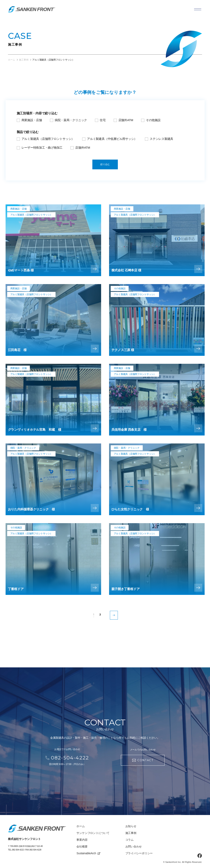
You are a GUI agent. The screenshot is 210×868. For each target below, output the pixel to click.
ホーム (81, 826)
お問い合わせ (134, 846)
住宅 (103, 120)
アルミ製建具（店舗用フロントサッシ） (48, 139)
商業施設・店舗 (32, 120)
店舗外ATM (126, 120)
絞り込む (105, 164)
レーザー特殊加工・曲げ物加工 (42, 148)
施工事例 (131, 833)
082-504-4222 (18, 850)
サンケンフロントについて (93, 833)
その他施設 (153, 120)
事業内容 (82, 840)
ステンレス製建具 (161, 139)
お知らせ (131, 826)
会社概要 (82, 846)
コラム (129, 840)
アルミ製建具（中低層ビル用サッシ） (112, 139)
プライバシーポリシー (139, 853)
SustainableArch (88, 853)
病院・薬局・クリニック (71, 120)
